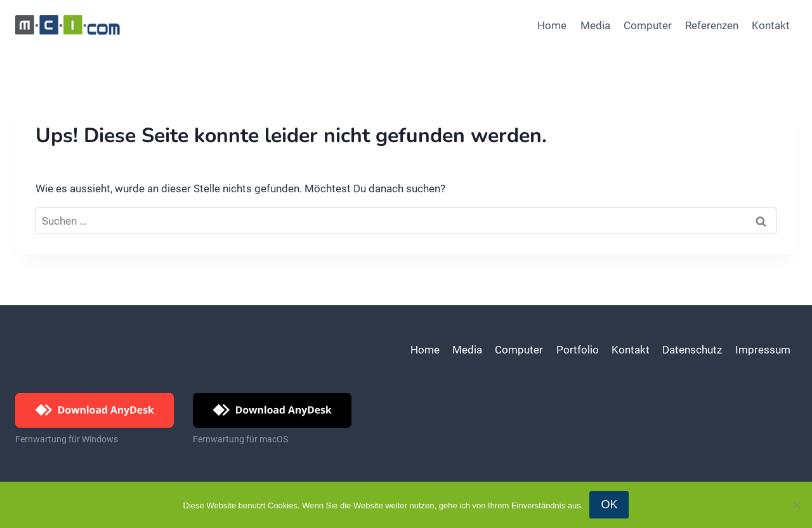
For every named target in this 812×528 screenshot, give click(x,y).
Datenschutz (692, 349)
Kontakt (771, 25)
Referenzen (712, 25)
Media (595, 25)
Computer (648, 25)
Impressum (763, 349)
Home (552, 25)
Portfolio (578, 349)
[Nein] (796, 505)
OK (609, 505)
